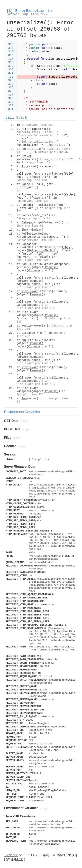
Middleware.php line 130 (36, 308)
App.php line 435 (30, 395)
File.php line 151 (36, 163)
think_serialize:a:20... (37, 142)
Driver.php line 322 (27, 14)
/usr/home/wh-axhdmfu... (37, 135)
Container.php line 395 (35, 240)
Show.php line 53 (30, 226)
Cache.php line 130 (32, 180)
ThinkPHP (11, 855)
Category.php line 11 (33, 219)
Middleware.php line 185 (36, 287)
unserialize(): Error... (37, 132)
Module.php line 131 (33, 260)
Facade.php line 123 (33, 201)
